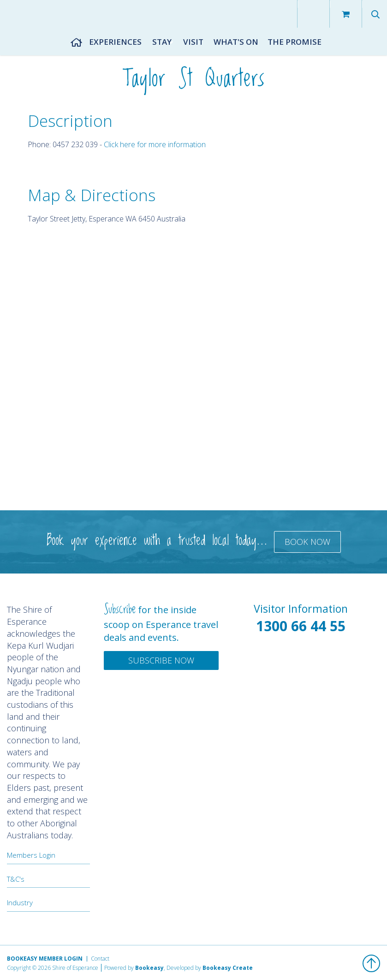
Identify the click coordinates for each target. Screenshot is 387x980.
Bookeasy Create (228, 968)
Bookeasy (149, 968)
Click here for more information (155, 144)
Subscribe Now (161, 660)
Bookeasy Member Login (45, 959)
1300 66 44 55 (301, 626)
